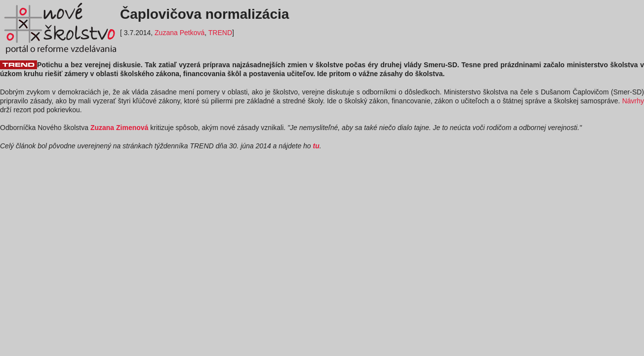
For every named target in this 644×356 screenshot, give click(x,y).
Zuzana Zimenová (119, 128)
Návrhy (633, 101)
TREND (220, 33)
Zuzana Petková (180, 33)
